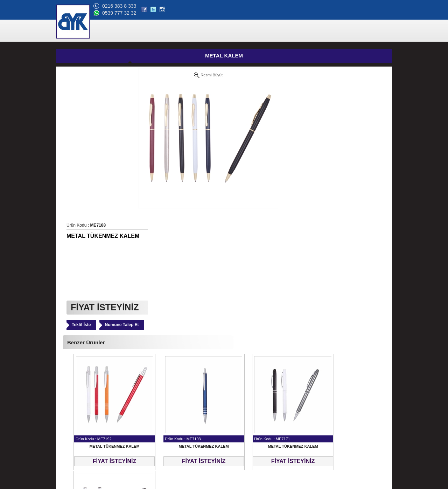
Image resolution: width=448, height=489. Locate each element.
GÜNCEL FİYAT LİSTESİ (237, 56)
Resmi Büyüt (126, 75)
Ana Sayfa (69, 397)
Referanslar (70, 422)
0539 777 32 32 (337, 13)
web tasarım (381, 484)
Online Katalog (73, 431)
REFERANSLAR (270, 31)
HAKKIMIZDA (232, 31)
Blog (64, 447)
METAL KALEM (126, 56)
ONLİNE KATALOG (314, 31)
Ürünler (66, 405)
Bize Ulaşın (70, 456)
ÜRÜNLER (199, 31)
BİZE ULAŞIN (375, 31)
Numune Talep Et (256, 172)
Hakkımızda (70, 414)
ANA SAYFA (169, 31)
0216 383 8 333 (337, 6)
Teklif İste (216, 172)
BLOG (348, 31)
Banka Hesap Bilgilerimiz (83, 439)
